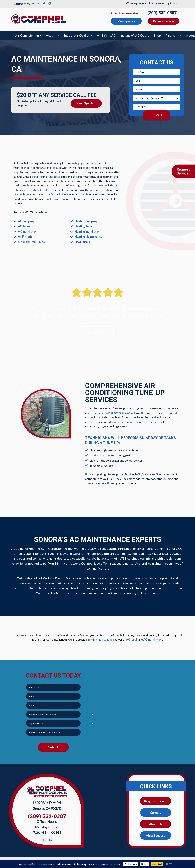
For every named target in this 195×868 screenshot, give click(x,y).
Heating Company (86, 221)
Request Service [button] (163, 21)
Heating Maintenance (88, 237)
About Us (156, 824)
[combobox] (156, 98)
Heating (51, 35)
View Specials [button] (126, 21)
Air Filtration (26, 237)
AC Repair (24, 226)
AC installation (153, 639)
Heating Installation (87, 231)
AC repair (132, 639)
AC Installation (28, 231)
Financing (172, 35)
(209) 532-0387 (162, 13)
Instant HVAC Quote (135, 35)
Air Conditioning (27, 35)
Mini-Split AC (106, 35)
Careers (156, 813)
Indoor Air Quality (77, 35)
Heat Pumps (82, 242)
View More (98, 333)
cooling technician (119, 413)
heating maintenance (101, 639)
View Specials (86, 103)
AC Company (26, 221)
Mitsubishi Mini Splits (31, 242)
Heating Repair (84, 226)
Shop (157, 35)
